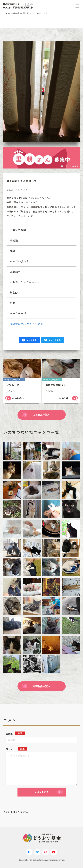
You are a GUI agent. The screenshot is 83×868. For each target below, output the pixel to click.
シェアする (32, 340)
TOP (5, 13)
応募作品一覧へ (41, 415)
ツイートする (55, 340)
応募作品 (15, 13)
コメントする (41, 792)
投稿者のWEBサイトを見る (26, 324)
